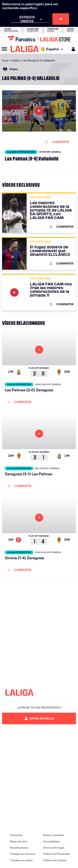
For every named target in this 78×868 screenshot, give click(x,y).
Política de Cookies (55, 860)
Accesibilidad (51, 841)
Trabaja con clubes (21, 860)
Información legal (54, 848)
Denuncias (16, 835)
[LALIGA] (25, 49)
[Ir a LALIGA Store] (39, 39)
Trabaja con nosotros (23, 854)
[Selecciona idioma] (53, 49)
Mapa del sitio (18, 841)
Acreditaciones (19, 848)
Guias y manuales (54, 835)
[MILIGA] (72, 49)
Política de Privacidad (56, 854)
